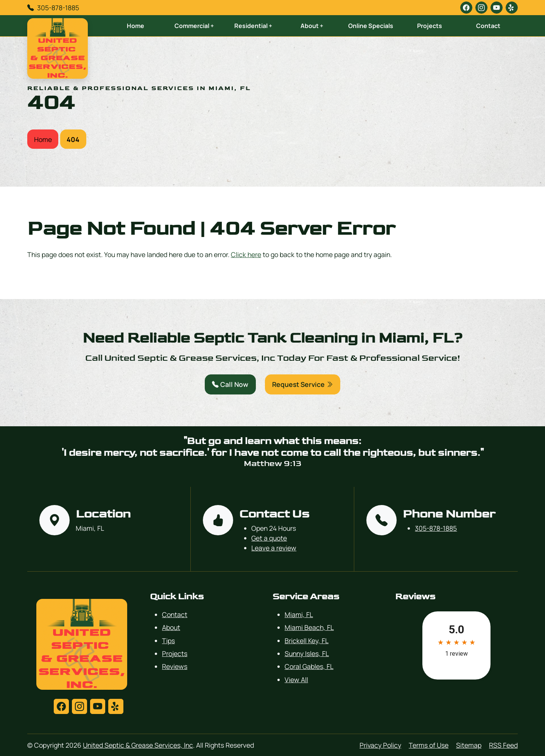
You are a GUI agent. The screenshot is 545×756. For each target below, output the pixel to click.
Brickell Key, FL (307, 641)
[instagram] (481, 8)
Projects (430, 26)
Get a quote (269, 538)
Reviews (175, 666)
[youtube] (497, 8)
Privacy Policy (380, 745)
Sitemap (469, 745)
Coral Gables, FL (309, 666)
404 (73, 139)
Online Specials (371, 26)
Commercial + (194, 26)
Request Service (303, 384)
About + (312, 26)
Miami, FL (299, 614)
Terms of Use (429, 745)
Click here (246, 254)
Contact (488, 26)
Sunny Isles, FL (307, 653)
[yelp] (512, 8)
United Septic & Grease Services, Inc (138, 745)
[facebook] (466, 8)
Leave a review (274, 548)
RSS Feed (503, 745)
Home (135, 26)
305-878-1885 (58, 8)
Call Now (230, 384)
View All (296, 680)
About (171, 627)
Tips (168, 641)
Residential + (253, 26)
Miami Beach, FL (309, 627)
